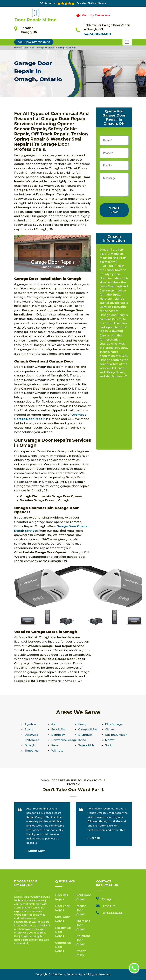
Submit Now (114, 210)
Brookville (58, 730)
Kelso (82, 740)
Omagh (30, 745)
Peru (54, 745)
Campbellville (88, 730)
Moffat (110, 740)
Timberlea (32, 751)
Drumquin (85, 735)
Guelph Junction (116, 735)
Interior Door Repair (81, 910)
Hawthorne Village (64, 740)
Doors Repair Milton (71, 974)
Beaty (82, 724)
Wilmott (57, 751)
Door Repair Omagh (33, 48)
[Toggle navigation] (127, 42)
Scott (109, 745)
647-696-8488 (97, 34)
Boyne (29, 730)
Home (18, 48)
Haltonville (32, 740)
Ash (54, 724)
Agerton (30, 724)
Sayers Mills (86, 745)
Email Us (109, 906)
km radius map (114, 415)
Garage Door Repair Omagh (61, 48)
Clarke (109, 730)
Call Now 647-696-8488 (34, 42)
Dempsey (58, 735)
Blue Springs (114, 724)
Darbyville (31, 735)
